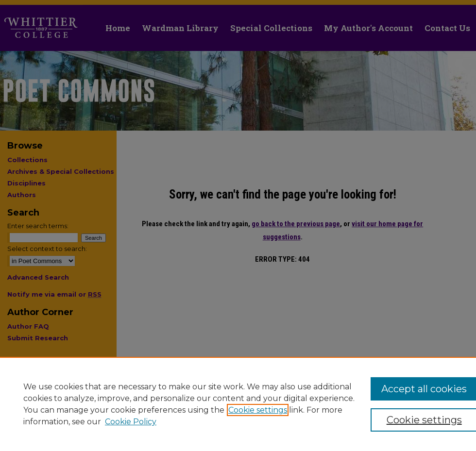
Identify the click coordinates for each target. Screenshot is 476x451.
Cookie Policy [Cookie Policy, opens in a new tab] (131, 422)
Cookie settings (258, 410)
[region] (238, 404)
